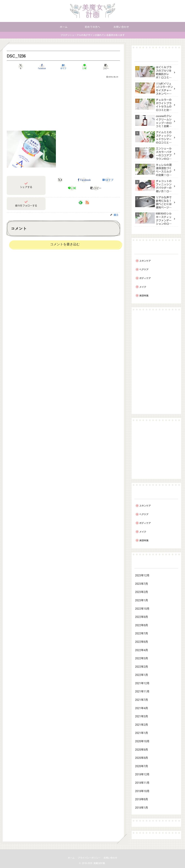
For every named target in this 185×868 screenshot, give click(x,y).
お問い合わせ (111, 858)
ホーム (71, 858)
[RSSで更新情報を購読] (87, 202)
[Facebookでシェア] (44, 67)
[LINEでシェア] (82, 67)
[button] (101, 67)
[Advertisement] (63, 104)
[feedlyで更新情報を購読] (81, 202)
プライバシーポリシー (89, 858)
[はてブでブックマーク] (63, 67)
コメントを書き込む (65, 244)
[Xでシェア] (25, 67)
